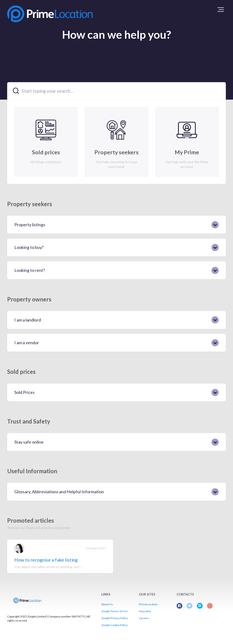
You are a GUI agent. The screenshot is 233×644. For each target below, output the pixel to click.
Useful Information (32, 471)
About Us (107, 604)
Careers (144, 618)
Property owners (29, 299)
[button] (221, 10)
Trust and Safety (29, 421)
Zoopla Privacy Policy (115, 618)
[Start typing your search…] (116, 91)
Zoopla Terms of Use (114, 611)
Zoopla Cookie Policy (114, 625)
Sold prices (21, 372)
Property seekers (30, 204)
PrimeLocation (148, 604)
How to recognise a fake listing (46, 560)
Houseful (145, 611)
